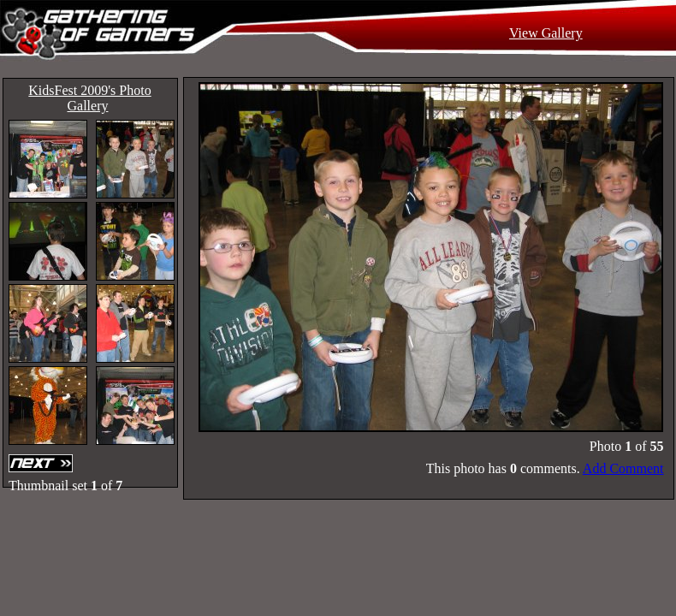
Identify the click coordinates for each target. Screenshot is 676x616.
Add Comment (623, 468)
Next (43, 463)
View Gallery (546, 33)
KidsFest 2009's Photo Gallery (89, 98)
